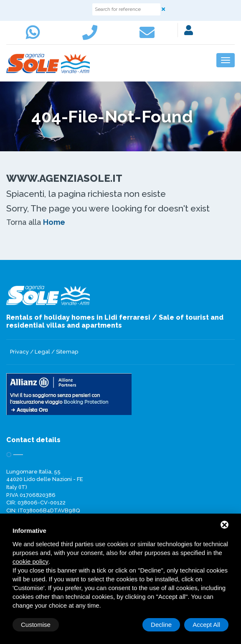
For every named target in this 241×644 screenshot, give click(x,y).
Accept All (206, 625)
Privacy (19, 352)
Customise (36, 625)
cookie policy (30, 561)
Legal (42, 352)
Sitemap (67, 352)
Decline (161, 625)
